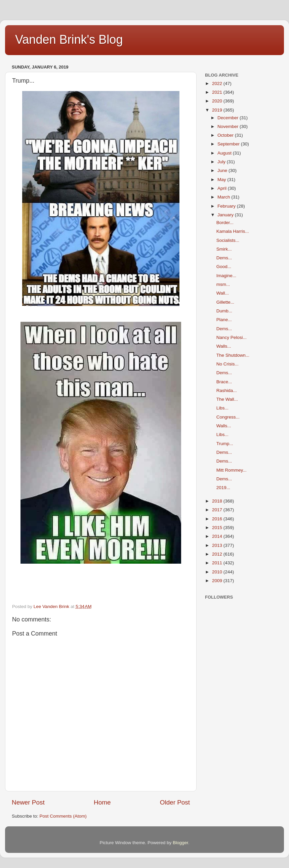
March (224, 197)
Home (102, 802)
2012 (218, 554)
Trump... (225, 444)
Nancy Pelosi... (232, 337)
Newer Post (28, 802)
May (222, 180)
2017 (218, 510)
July (222, 162)
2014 (218, 536)
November (229, 126)
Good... (224, 267)
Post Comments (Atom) (63, 816)
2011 (218, 563)
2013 (218, 545)
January (226, 215)
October (226, 135)
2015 (218, 528)
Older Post (175, 802)
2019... (223, 488)
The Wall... (227, 399)
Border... (225, 223)
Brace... (224, 382)
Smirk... (224, 249)
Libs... (222, 408)
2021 (218, 92)
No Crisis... (228, 364)
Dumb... (224, 311)
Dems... (224, 258)
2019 (218, 110)
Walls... (224, 346)
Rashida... (227, 390)
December (229, 118)
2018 (218, 501)
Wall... (223, 293)
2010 (218, 572)
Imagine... (226, 276)
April (223, 188)
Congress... (228, 417)
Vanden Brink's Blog (69, 39)
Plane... (224, 320)
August (225, 153)
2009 (218, 581)
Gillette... (225, 302)
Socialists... (228, 240)
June (223, 170)
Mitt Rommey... (232, 470)
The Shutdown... (233, 355)
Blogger (180, 843)
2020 (218, 101)
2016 (218, 519)
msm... (223, 284)
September (229, 144)
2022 (218, 83)
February (227, 206)
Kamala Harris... (233, 231)
